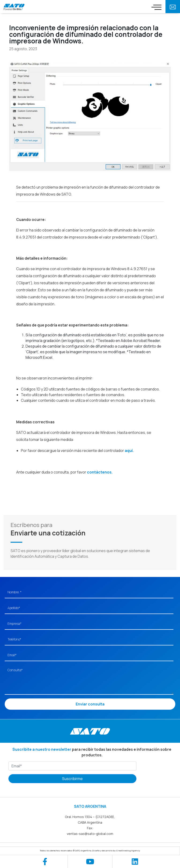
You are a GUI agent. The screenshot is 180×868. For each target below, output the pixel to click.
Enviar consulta (90, 704)
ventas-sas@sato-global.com (90, 834)
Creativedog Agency (128, 851)
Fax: (90, 828)
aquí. (129, 451)
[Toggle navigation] (156, 7)
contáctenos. (100, 472)
